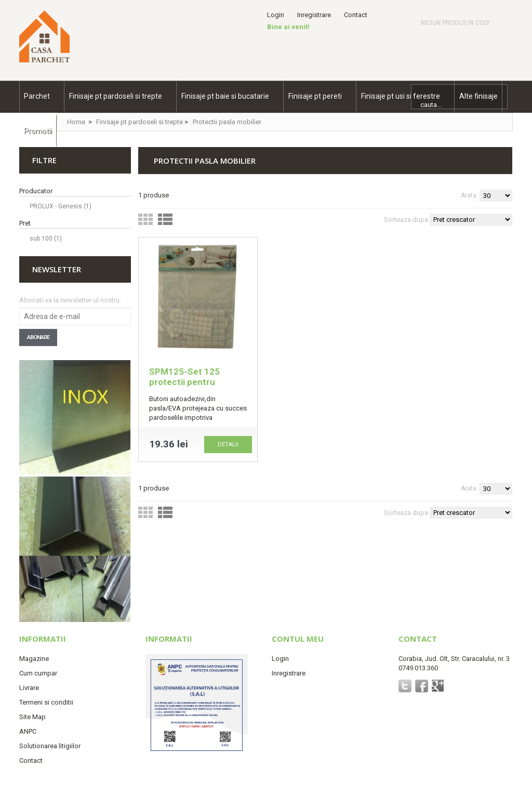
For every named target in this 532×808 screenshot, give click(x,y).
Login (276, 15)
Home (76, 122)
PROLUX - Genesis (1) (61, 206)
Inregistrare (314, 15)
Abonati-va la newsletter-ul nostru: (70, 300)
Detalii (228, 445)
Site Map (32, 717)
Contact (356, 15)
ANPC (28, 731)
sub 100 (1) (46, 239)
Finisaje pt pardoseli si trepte (139, 122)
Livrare (29, 688)
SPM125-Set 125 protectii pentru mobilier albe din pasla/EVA (184, 387)
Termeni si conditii (46, 702)
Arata (469, 195)
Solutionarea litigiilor (50, 746)
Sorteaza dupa (406, 220)
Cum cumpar (38, 673)
